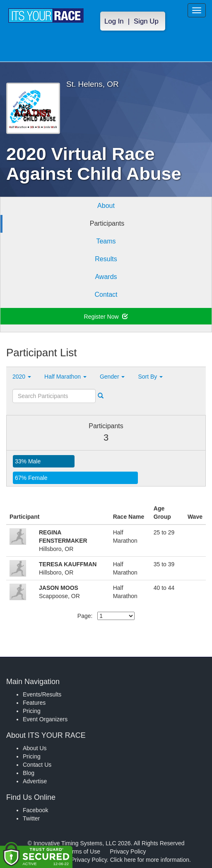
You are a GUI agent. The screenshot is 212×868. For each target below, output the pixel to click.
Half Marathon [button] (65, 377)
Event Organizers (45, 719)
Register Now (106, 317)
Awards (106, 277)
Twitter (31, 818)
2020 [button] (22, 377)
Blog (29, 773)
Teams (106, 241)
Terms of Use (83, 851)
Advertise (35, 781)
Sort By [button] (150, 377)
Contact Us (37, 765)
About (106, 206)
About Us (35, 748)
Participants (107, 223)
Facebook (35, 810)
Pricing (32, 711)
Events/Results (42, 694)
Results (106, 259)
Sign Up (146, 21)
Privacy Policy (128, 851)
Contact (106, 294)
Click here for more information (150, 860)
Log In (114, 21)
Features (34, 703)
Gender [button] (112, 377)
